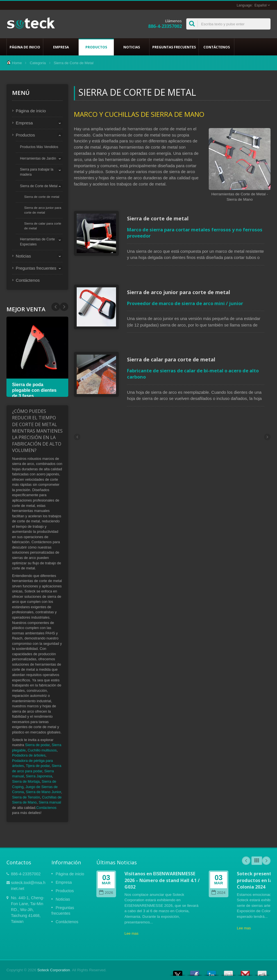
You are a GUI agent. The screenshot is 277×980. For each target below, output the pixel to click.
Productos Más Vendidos (39, 147)
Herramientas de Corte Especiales (37, 242)
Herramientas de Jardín (38, 158)
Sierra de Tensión (26, 797)
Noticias (132, 47)
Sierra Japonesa (39, 776)
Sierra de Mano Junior (43, 792)
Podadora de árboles (29, 755)
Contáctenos (216, 47)
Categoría (38, 63)
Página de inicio (25, 47)
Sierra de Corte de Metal (39, 186)
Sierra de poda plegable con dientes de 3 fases (34, 390)
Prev (64, 307)
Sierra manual (50, 802)
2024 (218, 893)
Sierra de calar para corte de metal (43, 226)
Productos (96, 47)
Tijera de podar (38, 766)
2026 (106, 893)
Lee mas (131, 933)
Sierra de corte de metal (42, 197)
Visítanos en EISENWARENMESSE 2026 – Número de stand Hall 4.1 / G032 (162, 880)
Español (261, 5)
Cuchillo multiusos (42, 750)
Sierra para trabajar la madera (37, 172)
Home (17, 63)
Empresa (61, 47)
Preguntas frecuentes (174, 47)
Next (56, 307)
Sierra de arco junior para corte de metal (43, 210)
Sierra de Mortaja (26, 781)
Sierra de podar (37, 745)
